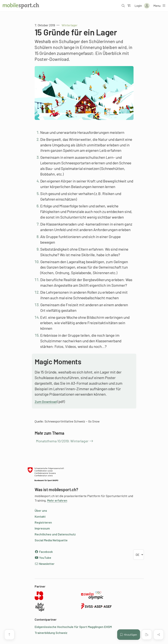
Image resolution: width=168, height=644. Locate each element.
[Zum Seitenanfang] (9, 635)
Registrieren (43, 522)
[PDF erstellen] (147, 635)
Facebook (44, 552)
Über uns (41, 510)
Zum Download (47, 401)
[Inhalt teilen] (159, 635)
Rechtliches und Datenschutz (55, 534)
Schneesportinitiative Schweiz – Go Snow (72, 421)
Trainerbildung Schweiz (51, 633)
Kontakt (40, 516)
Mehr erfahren (57, 500)
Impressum (42, 528)
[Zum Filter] (129, 6)
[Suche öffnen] (123, 6)
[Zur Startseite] (21, 6)
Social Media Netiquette (51, 540)
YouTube (43, 558)
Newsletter (45, 564)
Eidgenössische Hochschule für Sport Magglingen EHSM (73, 627)
